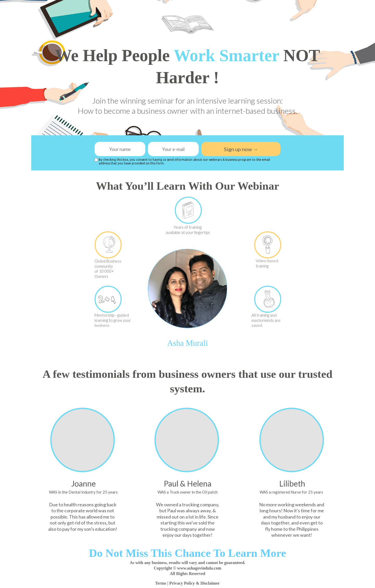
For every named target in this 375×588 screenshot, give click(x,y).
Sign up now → (241, 149)
